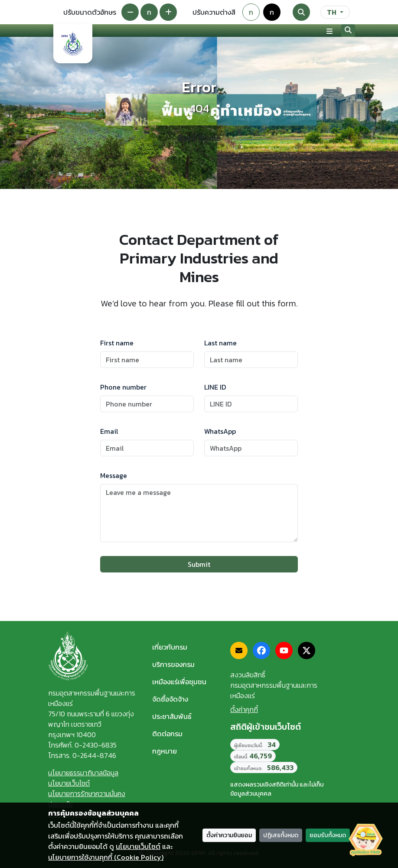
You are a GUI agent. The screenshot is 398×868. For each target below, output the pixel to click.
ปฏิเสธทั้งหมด (281, 835)
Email (109, 431)
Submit (199, 564)
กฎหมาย (165, 751)
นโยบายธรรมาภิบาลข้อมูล (83, 773)
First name (117, 343)
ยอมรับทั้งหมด (328, 835)
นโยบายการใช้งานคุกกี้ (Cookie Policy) (106, 857)
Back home (199, 138)
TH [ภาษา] (332, 12)
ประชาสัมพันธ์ (172, 716)
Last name (220, 343)
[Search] (301, 12)
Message (114, 475)
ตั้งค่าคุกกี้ (244, 709)
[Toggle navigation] (329, 31)
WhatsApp (220, 431)
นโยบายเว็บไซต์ (69, 783)
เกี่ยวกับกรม (170, 647)
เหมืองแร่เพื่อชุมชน (179, 682)
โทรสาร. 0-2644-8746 (82, 755)
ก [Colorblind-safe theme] (272, 12)
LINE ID (215, 387)
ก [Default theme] (251, 12)
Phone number (123, 387)
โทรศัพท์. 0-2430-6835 (82, 745)
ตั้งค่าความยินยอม (229, 835)
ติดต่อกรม (167, 734)
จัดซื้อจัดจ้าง (170, 699)
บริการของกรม (173, 664)
